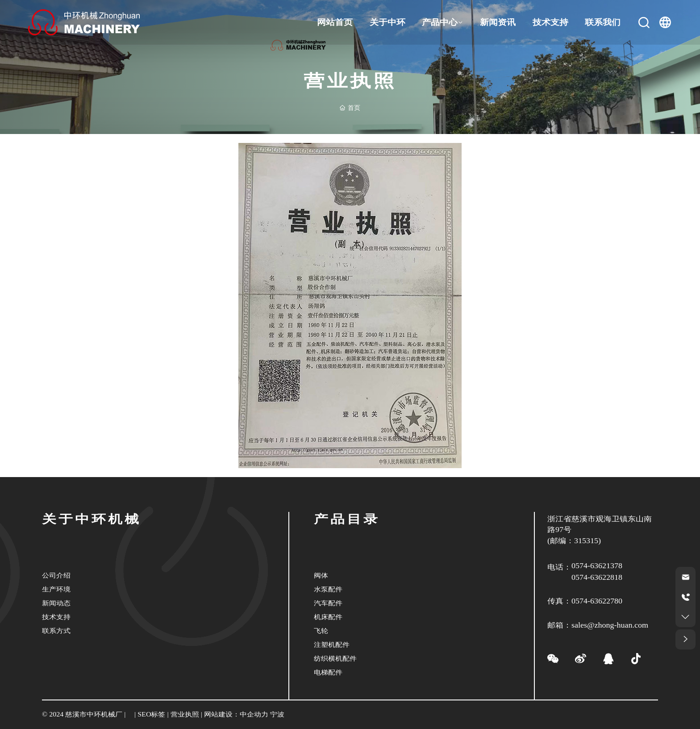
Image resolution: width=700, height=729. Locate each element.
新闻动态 (56, 603)
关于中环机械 (92, 519)
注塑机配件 (332, 644)
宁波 (277, 714)
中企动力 (254, 714)
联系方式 (56, 631)
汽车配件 (328, 603)
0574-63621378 (597, 566)
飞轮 (321, 631)
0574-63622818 (597, 578)
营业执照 (185, 714)
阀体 (321, 575)
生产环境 (56, 589)
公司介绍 (56, 575)
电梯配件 (328, 672)
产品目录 (347, 519)
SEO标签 (152, 714)
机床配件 (328, 617)
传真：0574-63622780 (585, 601)
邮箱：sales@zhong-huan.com (598, 625)
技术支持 (56, 617)
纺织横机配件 (335, 658)
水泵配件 (328, 589)
